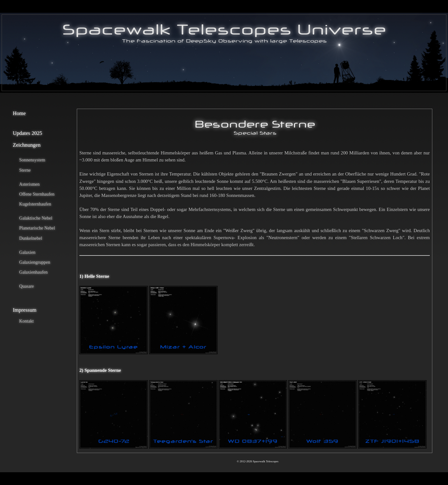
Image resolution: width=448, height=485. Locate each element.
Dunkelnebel (31, 238)
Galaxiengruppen (35, 262)
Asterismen (29, 184)
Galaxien (27, 252)
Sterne (25, 170)
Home (19, 113)
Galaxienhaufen (33, 272)
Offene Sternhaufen (37, 194)
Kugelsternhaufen (35, 204)
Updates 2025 (28, 133)
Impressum (25, 310)
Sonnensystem (32, 160)
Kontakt (26, 321)
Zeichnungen (27, 145)
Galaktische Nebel (36, 218)
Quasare (27, 286)
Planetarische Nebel (37, 228)
